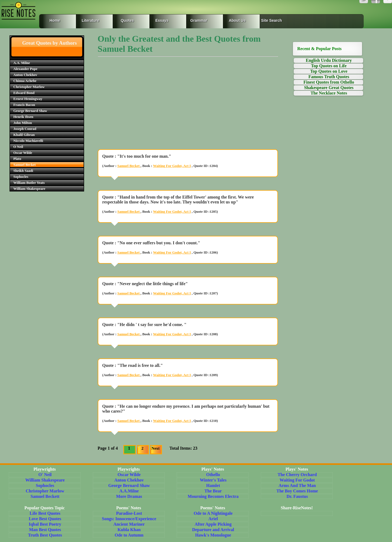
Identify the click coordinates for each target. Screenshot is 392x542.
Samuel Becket (24, 165)
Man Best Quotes (45, 530)
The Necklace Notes (329, 93)
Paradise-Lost (129, 513)
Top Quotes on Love (329, 71)
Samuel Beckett (45, 496)
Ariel (213, 519)
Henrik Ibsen (23, 117)
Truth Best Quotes (45, 535)
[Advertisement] (188, 107)
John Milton (23, 123)
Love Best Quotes (45, 519)
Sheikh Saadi (23, 171)
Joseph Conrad (25, 129)
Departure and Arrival (213, 530)
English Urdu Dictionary (329, 60)
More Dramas (129, 496)
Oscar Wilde (23, 153)
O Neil (18, 147)
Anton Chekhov (25, 75)
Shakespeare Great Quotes (329, 88)
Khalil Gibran (24, 135)
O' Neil (45, 475)
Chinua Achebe (25, 81)
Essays (162, 20)
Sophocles (21, 177)
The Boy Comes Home (297, 491)
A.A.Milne (129, 491)
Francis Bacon (24, 105)
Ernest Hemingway (28, 99)
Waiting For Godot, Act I (172, 166)
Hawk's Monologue (213, 535)
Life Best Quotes (45, 513)
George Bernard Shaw (30, 111)
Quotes (127, 20)
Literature (91, 20)
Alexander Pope (25, 69)
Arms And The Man (297, 485)
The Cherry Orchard (297, 475)
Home (55, 20)
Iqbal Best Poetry (45, 524)
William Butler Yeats (29, 183)
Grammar (195, 20)
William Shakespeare (29, 189)
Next (155, 448)
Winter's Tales (213, 480)
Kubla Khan (129, 530)
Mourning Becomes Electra (213, 496)
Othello (213, 475)
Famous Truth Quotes (329, 77)
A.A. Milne (22, 63)
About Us (237, 20)
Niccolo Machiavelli (28, 141)
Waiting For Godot (297, 480)
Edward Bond (24, 93)
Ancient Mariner (129, 524)
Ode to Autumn (129, 535)
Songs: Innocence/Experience (129, 519)
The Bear (213, 491)
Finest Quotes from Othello (329, 82)
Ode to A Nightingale (213, 513)
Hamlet (213, 485)
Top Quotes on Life (329, 66)
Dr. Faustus (297, 496)
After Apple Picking (213, 524)
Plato (17, 159)
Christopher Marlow (29, 87)
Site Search (271, 20)
